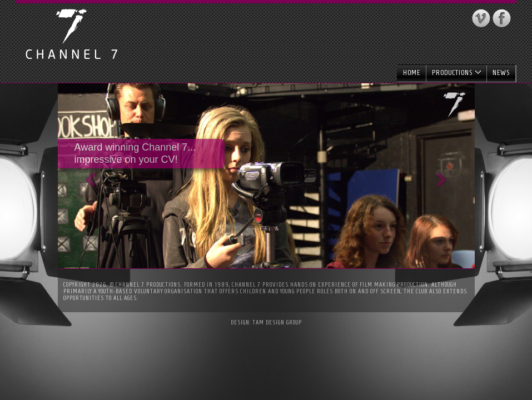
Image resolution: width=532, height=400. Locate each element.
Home (412, 72)
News (501, 72)
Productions (456, 72)
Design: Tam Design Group (266, 322)
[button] (89, 176)
